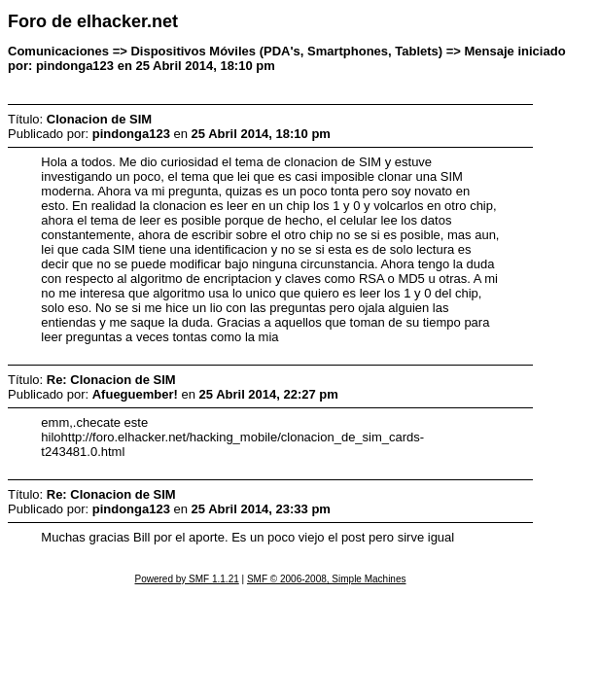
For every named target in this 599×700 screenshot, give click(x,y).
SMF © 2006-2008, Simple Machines (327, 579)
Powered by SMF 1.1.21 (187, 579)
